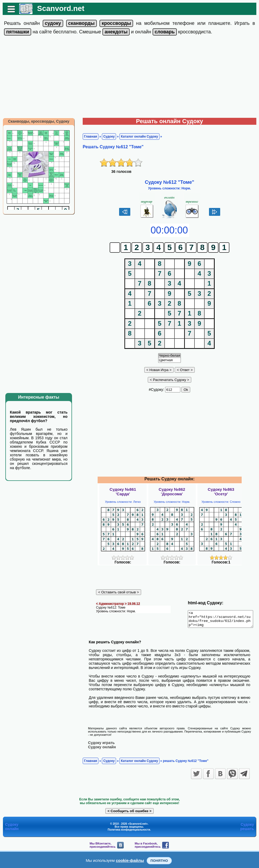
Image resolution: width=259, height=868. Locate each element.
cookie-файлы (130, 860)
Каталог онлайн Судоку (137, 137)
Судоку (106, 137)
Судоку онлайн (99, 747)
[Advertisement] (130, 78)
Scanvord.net (58, 8)
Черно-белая (170, 356)
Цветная (170, 360)
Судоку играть (99, 742)
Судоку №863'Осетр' (221, 492)
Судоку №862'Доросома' (172, 492)
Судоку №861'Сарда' (123, 492)
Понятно (159, 861)
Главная (88, 137)
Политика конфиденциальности (129, 829)
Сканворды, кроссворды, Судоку (36, 121)
